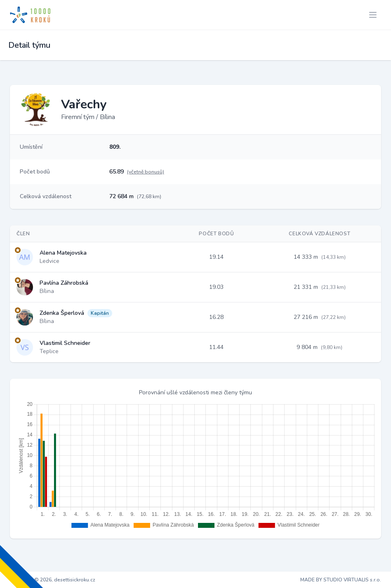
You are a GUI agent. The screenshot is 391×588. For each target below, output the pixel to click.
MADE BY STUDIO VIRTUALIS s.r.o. (341, 580)
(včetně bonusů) (146, 172)
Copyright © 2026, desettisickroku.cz (53, 580)
